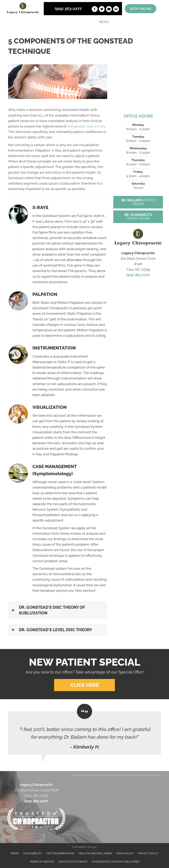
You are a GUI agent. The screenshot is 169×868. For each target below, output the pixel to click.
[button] (58, 610)
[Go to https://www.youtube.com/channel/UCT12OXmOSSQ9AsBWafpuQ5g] (109, 10)
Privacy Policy (148, 853)
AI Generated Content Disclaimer (116, 862)
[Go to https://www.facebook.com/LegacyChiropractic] (95, 10)
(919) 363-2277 (68, 8)
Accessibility (33, 853)
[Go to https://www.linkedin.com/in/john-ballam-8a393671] (116, 10)
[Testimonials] (84, 733)
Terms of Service (42, 862)
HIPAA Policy (125, 853)
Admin (15, 853)
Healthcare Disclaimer (95, 853)
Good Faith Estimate (73, 862)
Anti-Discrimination (60, 853)
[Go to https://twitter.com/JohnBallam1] (102, 10)
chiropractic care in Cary (86, 126)
